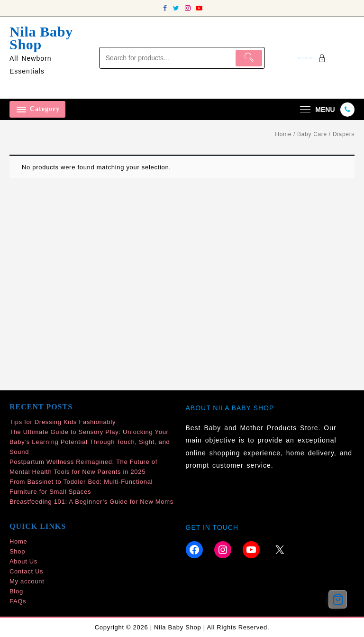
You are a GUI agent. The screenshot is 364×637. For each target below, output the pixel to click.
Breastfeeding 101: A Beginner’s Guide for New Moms (91, 502)
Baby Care (312, 134)
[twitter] (176, 8)
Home (283, 134)
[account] (313, 58)
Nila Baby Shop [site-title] (41, 38)
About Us (23, 561)
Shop (17, 551)
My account (27, 581)
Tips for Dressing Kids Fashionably (63, 422)
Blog (16, 591)
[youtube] (199, 8)
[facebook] (165, 8)
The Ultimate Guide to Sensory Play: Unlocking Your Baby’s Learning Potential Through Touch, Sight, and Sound (90, 442)
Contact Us (26, 571)
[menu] (316, 109)
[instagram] (188, 8)
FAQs (18, 601)
